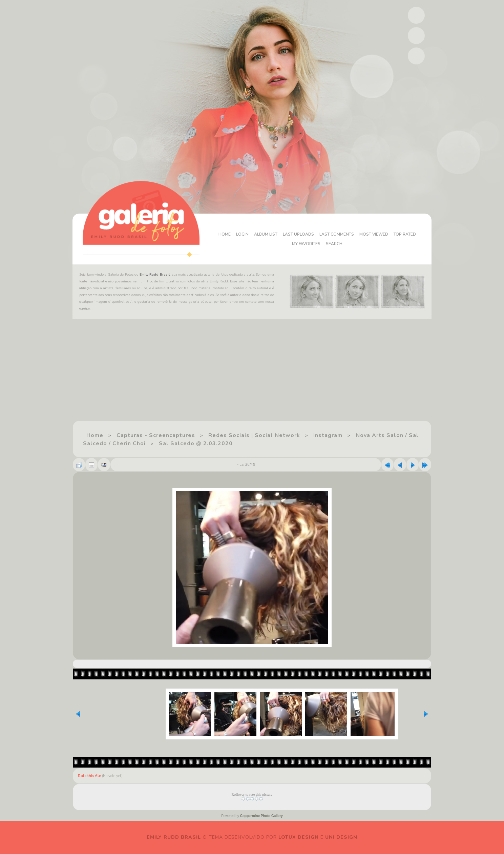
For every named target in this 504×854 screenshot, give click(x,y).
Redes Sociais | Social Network (254, 435)
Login (242, 234)
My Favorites (306, 244)
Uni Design (341, 837)
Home (225, 234)
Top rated (405, 234)
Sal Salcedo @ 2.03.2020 (196, 443)
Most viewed (374, 234)
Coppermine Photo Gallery (261, 816)
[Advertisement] (203, 373)
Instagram (328, 435)
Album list (266, 234)
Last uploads (298, 234)
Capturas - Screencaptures (156, 435)
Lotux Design (299, 837)
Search (334, 244)
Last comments (337, 234)
